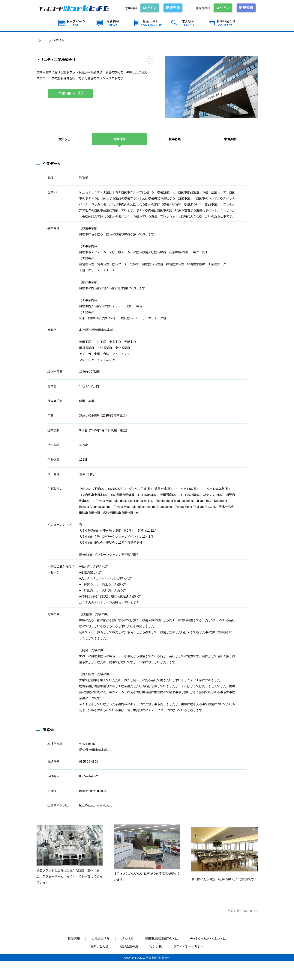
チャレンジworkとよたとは (208, 938)
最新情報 (74, 938)
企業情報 (119, 139)
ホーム (42, 40)
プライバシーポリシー (189, 946)
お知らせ (64, 139)
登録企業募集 (129, 946)
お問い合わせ (99, 946)
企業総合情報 (100, 938)
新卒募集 (175, 139)
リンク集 (156, 946)
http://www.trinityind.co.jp (96, 805)
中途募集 (230, 139)
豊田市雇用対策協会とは (162, 938)
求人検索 (127, 938)
